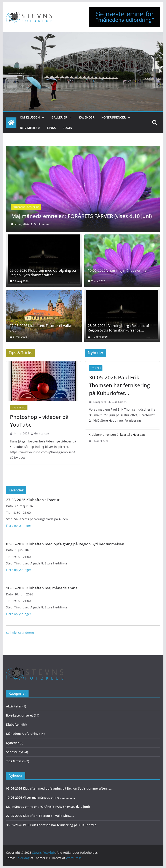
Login (67, 128)
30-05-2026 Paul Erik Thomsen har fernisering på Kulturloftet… (119, 385)
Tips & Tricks (19, 408)
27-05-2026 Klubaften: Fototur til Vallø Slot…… (40, 328)
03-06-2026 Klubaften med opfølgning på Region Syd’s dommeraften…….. (43, 273)
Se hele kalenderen (20, 633)
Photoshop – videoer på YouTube (39, 421)
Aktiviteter (14, 706)
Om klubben (30, 117)
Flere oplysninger (19, 526)
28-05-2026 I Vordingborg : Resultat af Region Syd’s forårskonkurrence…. (118, 328)
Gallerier (59, 117)
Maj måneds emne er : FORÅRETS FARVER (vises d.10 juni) (81, 216)
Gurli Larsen (41, 224)
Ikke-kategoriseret (20, 715)
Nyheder (96, 368)
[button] (42, 117)
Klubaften (13, 724)
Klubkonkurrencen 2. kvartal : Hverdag (117, 435)
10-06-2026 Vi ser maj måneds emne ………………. (117, 273)
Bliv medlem (30, 128)
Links (51, 128)
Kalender (87, 117)
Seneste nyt (15, 752)
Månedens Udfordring (26, 207)
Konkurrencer (114, 117)
